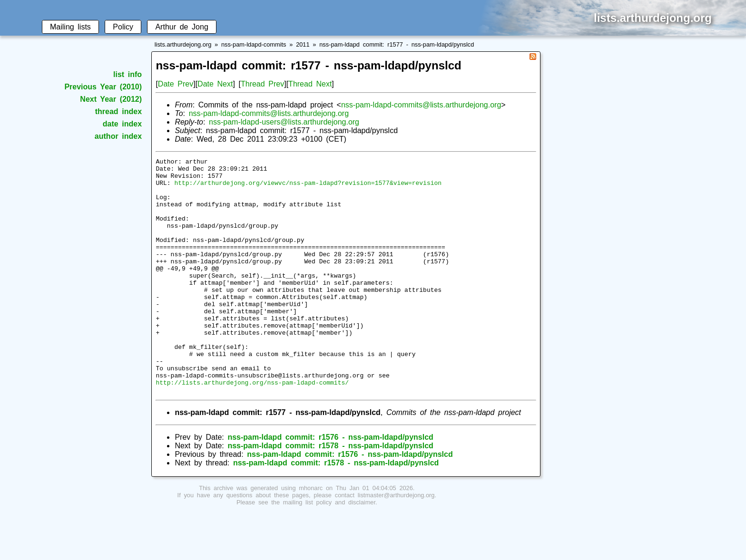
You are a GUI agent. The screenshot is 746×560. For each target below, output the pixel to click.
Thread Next (310, 84)
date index (122, 124)
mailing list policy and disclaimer (329, 549)
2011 (303, 44)
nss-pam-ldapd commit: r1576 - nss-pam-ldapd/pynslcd (330, 484)
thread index (118, 111)
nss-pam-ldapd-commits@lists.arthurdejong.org (421, 105)
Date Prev (176, 84)
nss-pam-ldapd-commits (254, 44)
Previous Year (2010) (103, 87)
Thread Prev (262, 84)
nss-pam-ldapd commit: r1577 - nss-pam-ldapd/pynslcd (397, 44)
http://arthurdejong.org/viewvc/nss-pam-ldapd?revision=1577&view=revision (308, 188)
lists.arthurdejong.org (183, 44)
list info (128, 74)
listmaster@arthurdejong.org (396, 542)
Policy (123, 27)
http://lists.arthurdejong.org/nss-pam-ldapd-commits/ (252, 428)
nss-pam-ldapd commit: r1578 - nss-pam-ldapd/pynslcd (330, 493)
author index (118, 136)
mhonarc (311, 535)
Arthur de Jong (182, 27)
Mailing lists (70, 27)
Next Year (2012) (111, 99)
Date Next (215, 84)
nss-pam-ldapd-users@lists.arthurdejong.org (284, 122)
